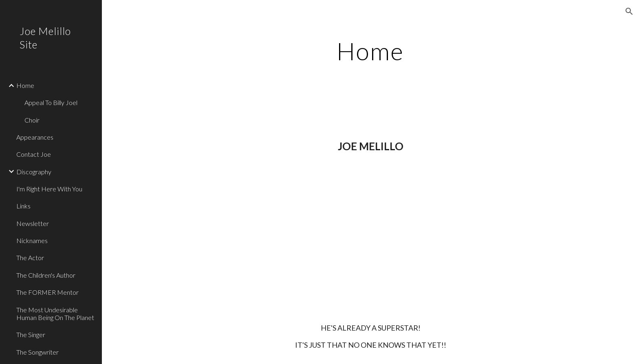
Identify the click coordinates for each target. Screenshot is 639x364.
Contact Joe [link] (34, 154)
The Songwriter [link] (37, 352)
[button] (629, 11)
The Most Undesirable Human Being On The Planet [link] (55, 314)
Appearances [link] (35, 137)
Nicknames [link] (32, 240)
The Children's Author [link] (46, 275)
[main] (370, 51)
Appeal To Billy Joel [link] (51, 102)
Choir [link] (32, 120)
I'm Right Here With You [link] (49, 189)
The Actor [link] (30, 258)
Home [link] (25, 85)
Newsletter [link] (33, 223)
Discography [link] (34, 172)
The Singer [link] (31, 334)
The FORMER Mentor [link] (47, 292)
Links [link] (23, 206)
